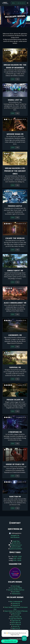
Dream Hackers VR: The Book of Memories (16, 611)
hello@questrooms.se (16, 545)
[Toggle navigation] (28, 3)
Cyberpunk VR (16, 605)
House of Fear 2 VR (16, 617)
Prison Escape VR (16, 624)
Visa (17, 79)
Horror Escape (16, 586)
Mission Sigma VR (16, 623)
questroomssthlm (16, 547)
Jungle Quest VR (16, 621)
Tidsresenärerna (16, 594)
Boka (13, 79)
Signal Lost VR (16, 628)
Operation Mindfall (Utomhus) (16, 590)
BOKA (13, 3)
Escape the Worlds (16, 613)
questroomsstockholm (16, 549)
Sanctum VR (16, 626)
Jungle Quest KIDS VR (16, 619)
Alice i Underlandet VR (16, 602)
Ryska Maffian (16, 592)
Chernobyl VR (16, 603)
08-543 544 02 (21, 3)
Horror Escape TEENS (16, 588)
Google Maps (16, 541)
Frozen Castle (16, 615)
